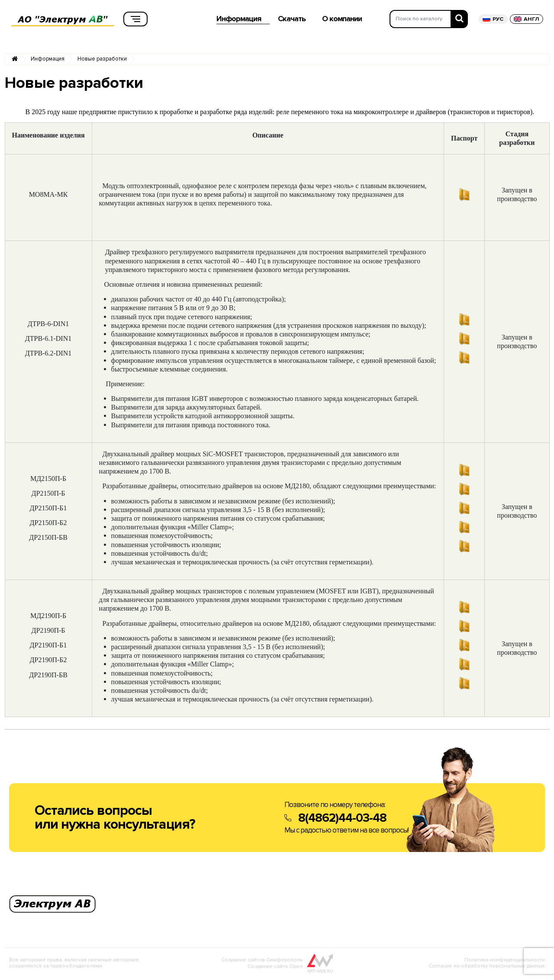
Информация (48, 61)
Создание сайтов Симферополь (262, 962)
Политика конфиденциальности (505, 962)
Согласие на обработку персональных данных (487, 968)
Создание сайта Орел (275, 968)
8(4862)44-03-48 (342, 820)
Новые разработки (102, 61)
